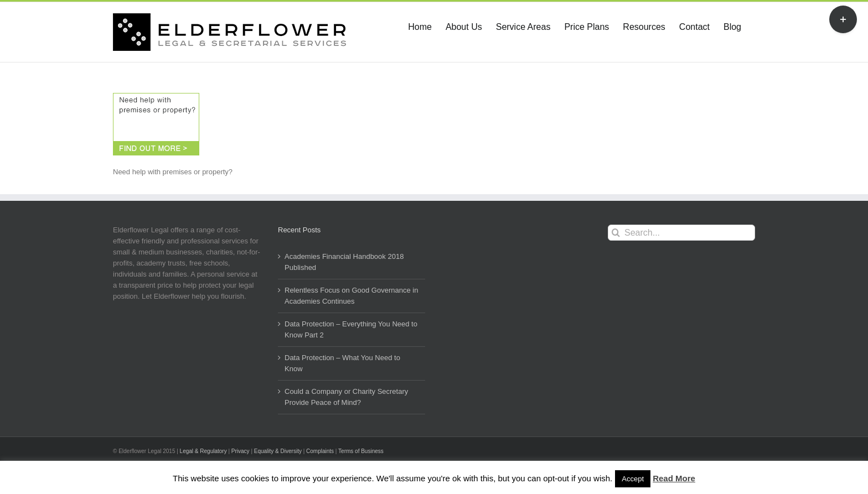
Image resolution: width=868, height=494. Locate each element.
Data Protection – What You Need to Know (342, 363)
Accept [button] (633, 479)
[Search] (616, 233)
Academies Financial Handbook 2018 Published (344, 262)
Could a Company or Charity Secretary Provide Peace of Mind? (346, 397)
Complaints (320, 451)
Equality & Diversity (278, 451)
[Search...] (681, 233)
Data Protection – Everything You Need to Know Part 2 (351, 329)
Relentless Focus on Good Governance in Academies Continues (351, 296)
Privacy (241, 451)
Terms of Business (361, 451)
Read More (674, 478)
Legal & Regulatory (203, 451)
